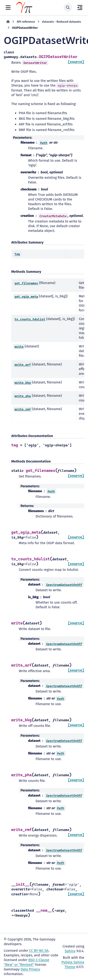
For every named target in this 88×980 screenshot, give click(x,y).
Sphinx (70, 951)
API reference (26, 22)
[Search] (68, 7)
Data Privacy (30, 969)
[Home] (8, 22)
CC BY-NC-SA (39, 951)
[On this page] (80, 7)
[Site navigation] (8, 7)
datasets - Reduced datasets (61, 22)
